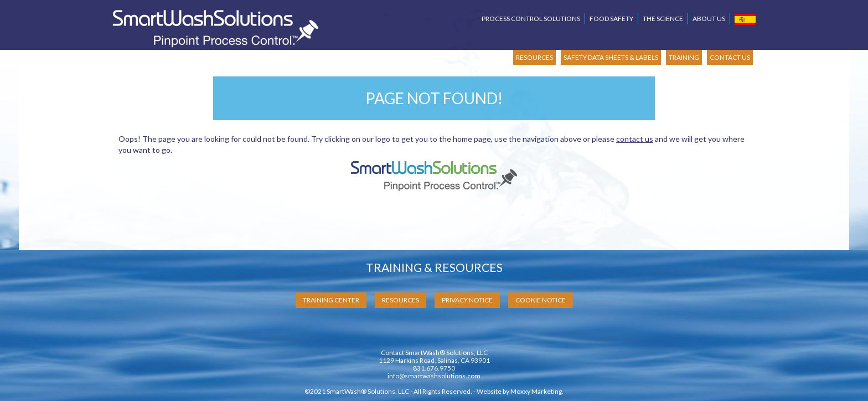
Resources (401, 300)
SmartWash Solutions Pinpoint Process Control (215, 29)
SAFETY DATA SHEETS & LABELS (611, 57)
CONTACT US (730, 57)
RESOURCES (534, 57)
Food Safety (611, 19)
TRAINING (684, 57)
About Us (709, 19)
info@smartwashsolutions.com (434, 376)
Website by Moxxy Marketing (519, 391)
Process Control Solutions (531, 19)
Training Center (331, 300)
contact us (635, 139)
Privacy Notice (467, 300)
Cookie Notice (541, 300)
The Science (663, 19)
